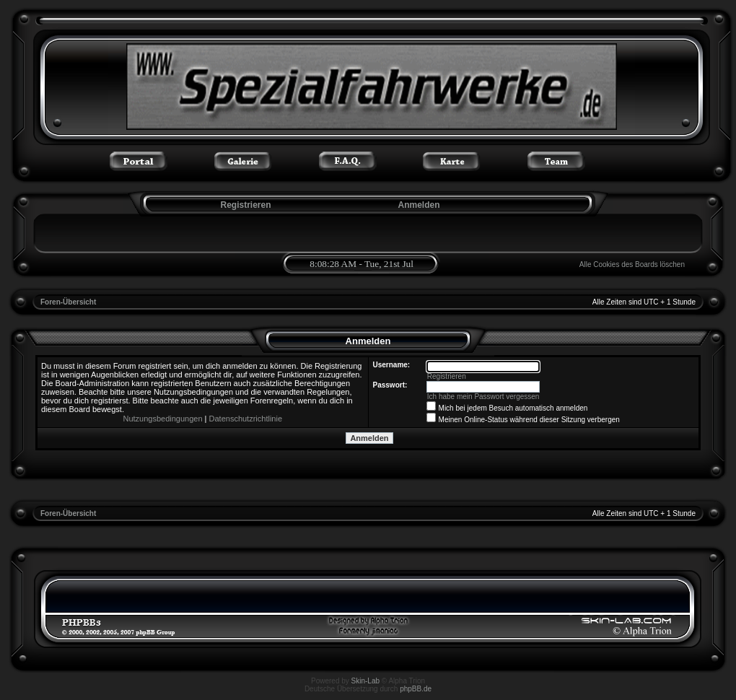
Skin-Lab (365, 681)
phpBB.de (416, 689)
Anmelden (419, 205)
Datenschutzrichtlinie (246, 419)
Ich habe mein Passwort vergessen (483, 397)
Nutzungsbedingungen (162, 419)
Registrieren (244, 205)
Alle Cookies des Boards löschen (632, 264)
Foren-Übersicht (68, 302)
